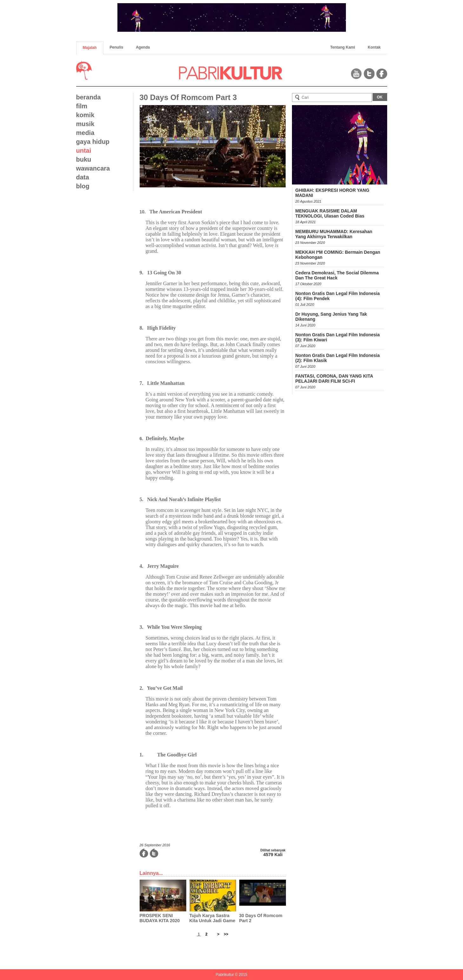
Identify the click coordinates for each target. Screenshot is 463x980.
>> (226, 934)
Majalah (90, 48)
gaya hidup (93, 142)
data (83, 177)
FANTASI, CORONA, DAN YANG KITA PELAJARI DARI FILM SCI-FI (334, 379)
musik (85, 124)
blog (83, 186)
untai (84, 151)
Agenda (143, 47)
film (82, 106)
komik (85, 115)
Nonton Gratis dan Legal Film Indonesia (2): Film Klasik (338, 358)
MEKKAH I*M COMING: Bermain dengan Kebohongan (338, 255)
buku (84, 159)
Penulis (117, 47)
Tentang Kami (342, 47)
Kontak (374, 47)
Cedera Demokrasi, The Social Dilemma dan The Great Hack (337, 275)
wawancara (93, 168)
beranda (89, 97)
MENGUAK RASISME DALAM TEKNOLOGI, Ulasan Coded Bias (330, 213)
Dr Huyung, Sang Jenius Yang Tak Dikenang (331, 317)
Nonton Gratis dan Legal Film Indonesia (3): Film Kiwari (338, 337)
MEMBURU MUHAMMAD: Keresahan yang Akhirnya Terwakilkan (334, 234)
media (85, 133)
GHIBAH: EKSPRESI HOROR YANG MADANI (332, 193)
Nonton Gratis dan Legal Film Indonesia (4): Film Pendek (338, 296)
